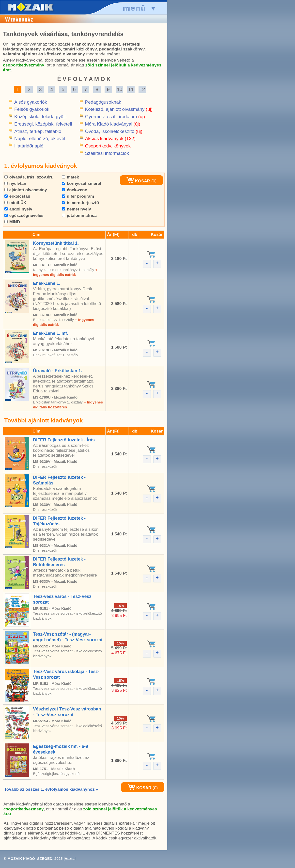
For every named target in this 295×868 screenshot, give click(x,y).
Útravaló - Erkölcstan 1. (58, 371)
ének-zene (75, 190)
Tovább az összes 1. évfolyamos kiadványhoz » (51, 789)
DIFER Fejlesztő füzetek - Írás (64, 440)
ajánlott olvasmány (26, 190)
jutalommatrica (79, 216)
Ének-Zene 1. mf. (51, 333)
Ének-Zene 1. (47, 283)
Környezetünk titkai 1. (56, 243)
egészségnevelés (24, 216)
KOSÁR (138, 181)
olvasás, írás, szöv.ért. (29, 177)
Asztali (71, 859)
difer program (78, 196)
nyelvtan (15, 184)
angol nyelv (18, 209)
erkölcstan (17, 196)
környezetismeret (82, 184)
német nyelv (77, 209)
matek (70, 177)
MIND (12, 222)
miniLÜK (16, 203)
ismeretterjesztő (80, 203)
